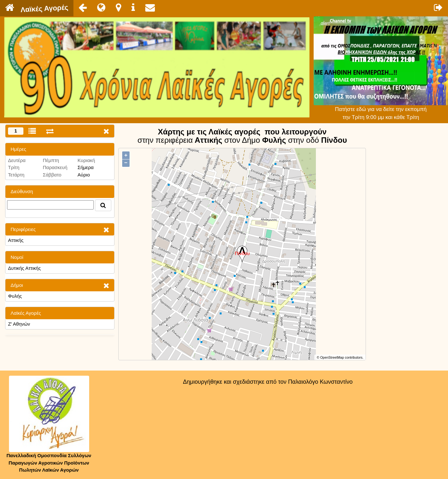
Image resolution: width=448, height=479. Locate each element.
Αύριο (84, 175)
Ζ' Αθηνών (19, 324)
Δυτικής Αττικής (24, 268)
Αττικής (16, 240)
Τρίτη (14, 167)
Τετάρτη (16, 175)
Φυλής (15, 296)
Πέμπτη (51, 160)
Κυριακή (86, 160)
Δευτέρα (17, 160)
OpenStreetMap (332, 357)
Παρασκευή (55, 167)
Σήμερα (86, 167)
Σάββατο (52, 175)
